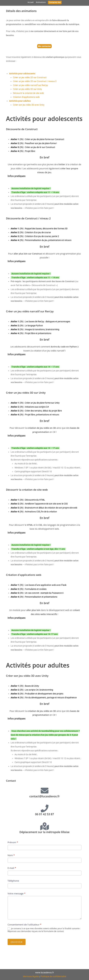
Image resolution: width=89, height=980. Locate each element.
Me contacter (44, 46)
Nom (11, 855)
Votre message (16, 893)
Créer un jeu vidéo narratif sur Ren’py (30, 85)
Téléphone (13, 881)
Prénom (13, 842)
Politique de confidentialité (53, 976)
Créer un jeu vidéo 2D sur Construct (30, 77)
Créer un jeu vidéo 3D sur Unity (27, 89)
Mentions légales (31, 976)
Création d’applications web (26, 97)
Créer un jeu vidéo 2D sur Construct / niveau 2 (35, 81)
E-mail (12, 868)
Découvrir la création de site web (28, 93)
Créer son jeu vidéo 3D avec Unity (29, 105)
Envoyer (17, 942)
